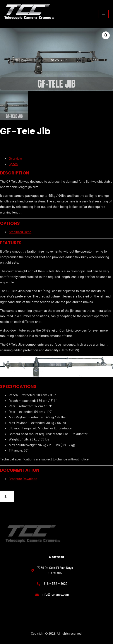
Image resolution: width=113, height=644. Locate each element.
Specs (13, 164)
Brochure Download (23, 479)
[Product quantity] (7, 496)
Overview (15, 159)
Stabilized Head (20, 232)
